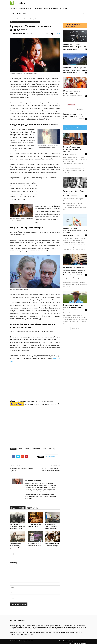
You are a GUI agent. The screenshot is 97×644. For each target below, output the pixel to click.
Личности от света (25, 22)
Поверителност (74, 641)
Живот (14, 9)
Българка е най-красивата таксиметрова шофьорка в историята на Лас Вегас (74, 270)
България (23, 9)
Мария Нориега (68, 235)
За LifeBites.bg (63, 641)
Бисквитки (84, 641)
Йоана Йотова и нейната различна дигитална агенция (51, 526)
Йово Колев (67, 310)
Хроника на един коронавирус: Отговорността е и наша (75, 230)
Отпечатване (52, 457)
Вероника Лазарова (70, 96)
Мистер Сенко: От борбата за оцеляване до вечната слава (17, 526)
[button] (84, 14)
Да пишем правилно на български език (72, 25)
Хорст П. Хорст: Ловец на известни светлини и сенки (51, 470)
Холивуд (51, 449)
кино (45, 449)
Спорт (66, 9)
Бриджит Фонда (37, 449)
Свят (31, 9)
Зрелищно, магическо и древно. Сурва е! (22, 470)
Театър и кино (35, 22)
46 (86, 96)
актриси (20, 449)
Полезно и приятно (19, 14)
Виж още (75, 329)
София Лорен (17, 404)
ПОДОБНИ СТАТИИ (18, 508)
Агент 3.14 (66, 196)
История (38, 9)
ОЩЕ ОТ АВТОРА (33, 508)
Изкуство (48, 9)
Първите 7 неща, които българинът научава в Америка (72, 149)
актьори (27, 449)
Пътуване (57, 9)
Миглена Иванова (69, 49)
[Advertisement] (50, 193)
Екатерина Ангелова (19, 33)
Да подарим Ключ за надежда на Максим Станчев (34, 546)
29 (86, 49)
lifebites (66, 154)
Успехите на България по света (73, 128)
